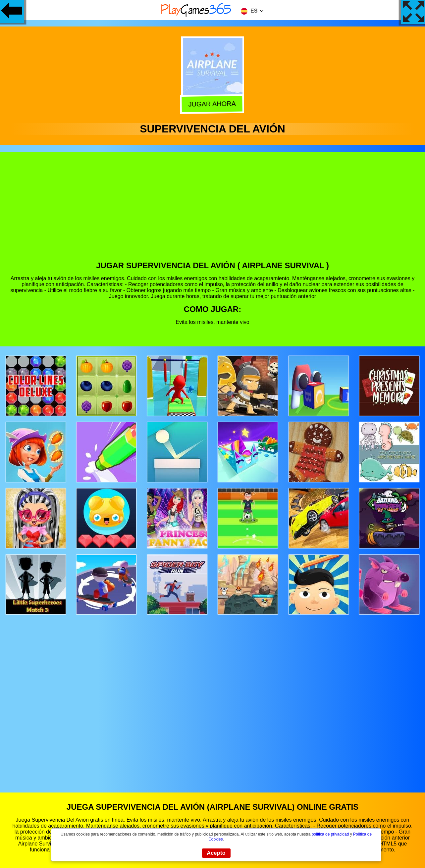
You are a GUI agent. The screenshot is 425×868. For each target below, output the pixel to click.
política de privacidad (330, 834)
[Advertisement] (213, 211)
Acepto (216, 853)
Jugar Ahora (212, 103)
